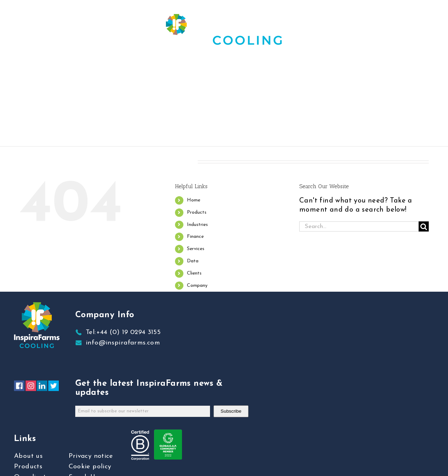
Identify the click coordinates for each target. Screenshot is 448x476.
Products (197, 212)
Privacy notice (91, 456)
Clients (194, 273)
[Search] (424, 226)
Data (193, 261)
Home (194, 200)
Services (196, 249)
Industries (197, 225)
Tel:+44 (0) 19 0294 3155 (123, 332)
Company (197, 286)
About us (28, 456)
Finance (195, 237)
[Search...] (359, 226)
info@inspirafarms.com (123, 343)
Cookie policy (90, 467)
